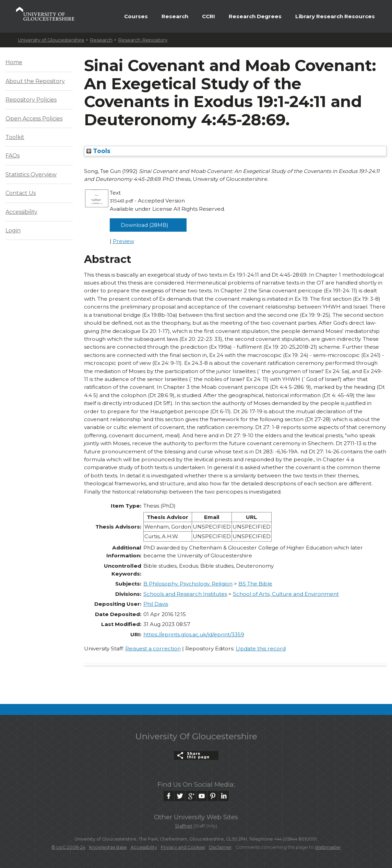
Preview (123, 241)
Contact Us (21, 193)
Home (14, 62)
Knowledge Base (108, 847)
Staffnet (184, 826)
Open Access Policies (34, 119)
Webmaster (328, 847)
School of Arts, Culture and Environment (286, 594)
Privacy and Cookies (183, 847)
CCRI (209, 16)
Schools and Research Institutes (185, 594)
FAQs (13, 156)
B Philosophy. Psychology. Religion (188, 584)
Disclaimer (220, 847)
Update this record (261, 649)
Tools (98, 151)
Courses (136, 16)
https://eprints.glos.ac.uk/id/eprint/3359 (194, 634)
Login (13, 230)
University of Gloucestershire (51, 40)
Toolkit (15, 137)
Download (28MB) (145, 225)
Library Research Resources (335, 16)
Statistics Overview (31, 175)
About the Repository (35, 81)
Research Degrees (255, 16)
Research (175, 16)
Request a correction (153, 649)
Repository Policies (31, 100)
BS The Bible (255, 584)
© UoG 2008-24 (68, 847)
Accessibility (21, 212)
